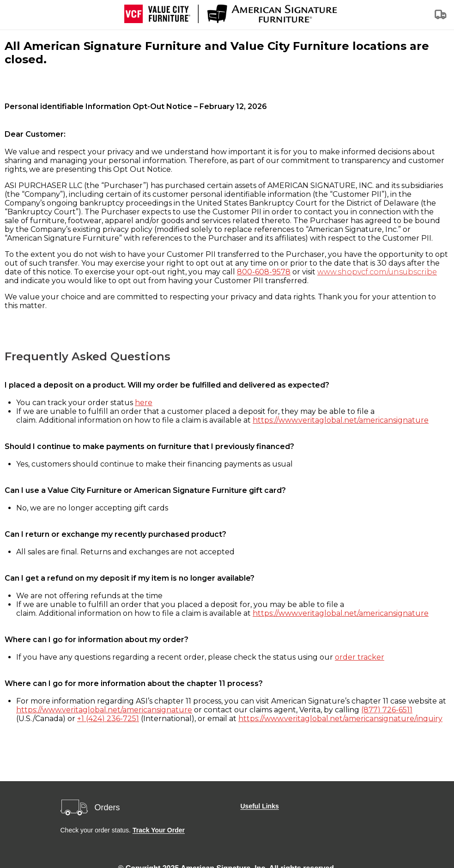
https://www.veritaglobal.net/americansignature (341, 420)
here (144, 403)
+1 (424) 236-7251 (108, 719)
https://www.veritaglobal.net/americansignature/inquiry (340, 719)
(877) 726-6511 (387, 710)
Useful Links (259, 806)
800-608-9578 (264, 272)
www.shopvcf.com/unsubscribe (377, 272)
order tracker (360, 657)
